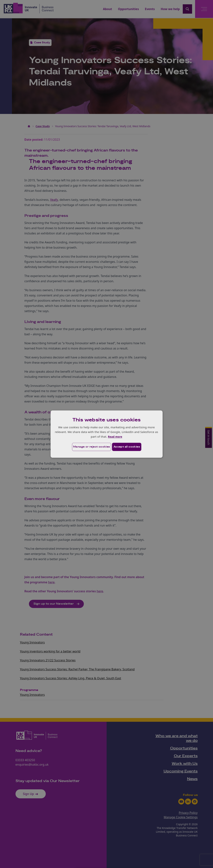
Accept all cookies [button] (128, 447)
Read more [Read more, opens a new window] (115, 436)
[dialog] (107, 434)
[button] (86, 447)
